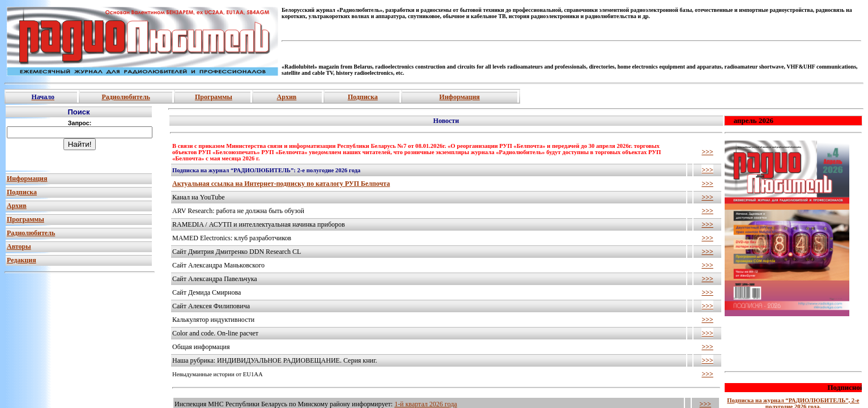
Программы (214, 97)
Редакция (22, 260)
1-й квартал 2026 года (426, 404)
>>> (707, 152)
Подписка (363, 97)
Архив (287, 97)
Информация (459, 97)
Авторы (19, 246)
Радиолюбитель (125, 97)
